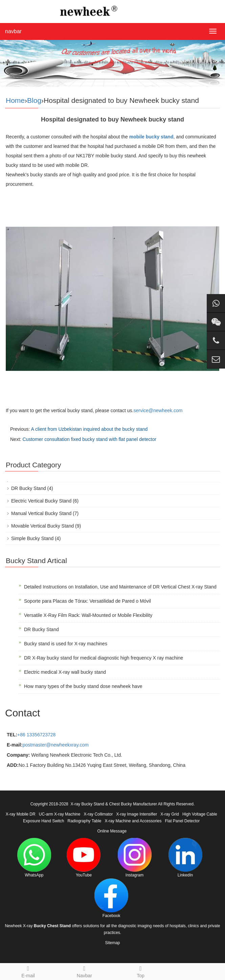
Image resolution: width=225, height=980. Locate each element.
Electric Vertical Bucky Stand (41, 501)
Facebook (111, 898)
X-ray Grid (170, 814)
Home (15, 100)
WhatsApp (34, 858)
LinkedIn (185, 858)
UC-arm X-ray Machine (60, 814)
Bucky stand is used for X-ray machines (66, 644)
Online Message (112, 831)
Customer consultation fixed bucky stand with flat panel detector (89, 439)
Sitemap (112, 943)
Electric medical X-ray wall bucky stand (65, 672)
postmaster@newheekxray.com (56, 745)
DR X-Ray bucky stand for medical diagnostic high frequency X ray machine (104, 658)
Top (141, 971)
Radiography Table (85, 821)
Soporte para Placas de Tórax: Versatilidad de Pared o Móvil (87, 601)
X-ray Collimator (98, 814)
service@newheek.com (158, 410)
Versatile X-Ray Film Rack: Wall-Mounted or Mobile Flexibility (88, 615)
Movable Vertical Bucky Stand (42, 526)
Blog (34, 100)
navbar (13, 31)
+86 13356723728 (36, 735)
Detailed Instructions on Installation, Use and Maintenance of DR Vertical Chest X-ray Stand (120, 587)
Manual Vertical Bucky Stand (41, 513)
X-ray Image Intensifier (137, 814)
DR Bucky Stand (29, 488)
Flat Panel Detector (183, 821)
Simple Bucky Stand (32, 538)
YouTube (84, 858)
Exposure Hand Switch (43, 821)
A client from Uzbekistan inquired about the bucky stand (89, 429)
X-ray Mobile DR (21, 814)
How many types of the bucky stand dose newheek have (83, 686)
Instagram (135, 858)
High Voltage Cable (200, 814)
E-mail (28, 971)
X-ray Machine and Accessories (133, 821)
